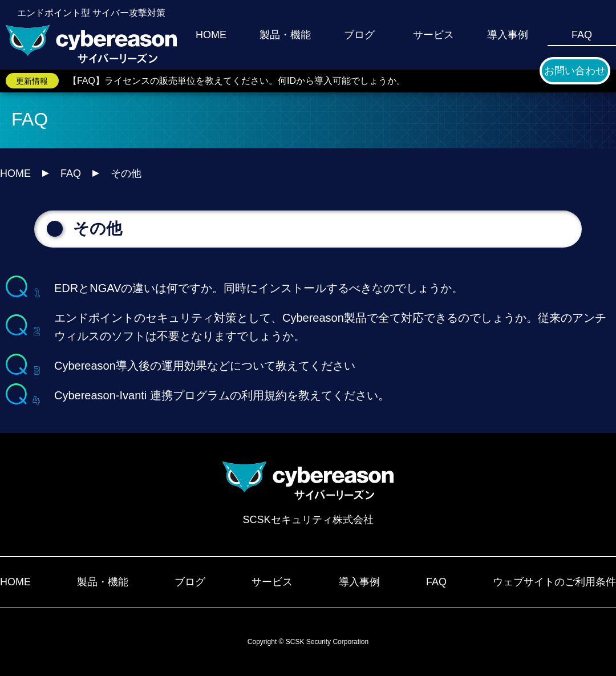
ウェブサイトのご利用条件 (554, 582)
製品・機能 (285, 35)
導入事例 (508, 35)
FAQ (582, 35)
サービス (433, 35)
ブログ (359, 35)
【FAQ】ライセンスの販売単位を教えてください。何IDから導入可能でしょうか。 (237, 81)
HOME (211, 35)
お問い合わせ (575, 71)
